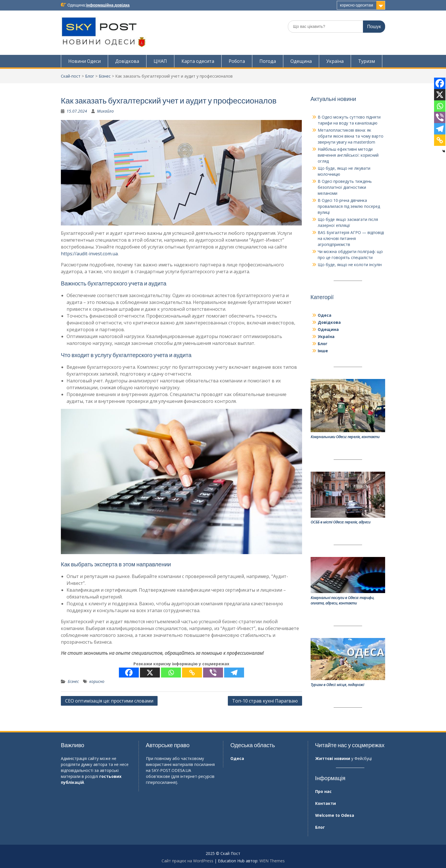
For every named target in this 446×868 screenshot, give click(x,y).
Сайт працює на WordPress (187, 861)
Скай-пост (71, 76)
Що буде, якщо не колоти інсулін (350, 265)
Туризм (366, 61)
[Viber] (213, 673)
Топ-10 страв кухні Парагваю (265, 701)
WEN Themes (272, 861)
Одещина (301, 61)
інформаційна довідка (108, 5)
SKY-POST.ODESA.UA (171, 770)
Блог (90, 76)
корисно (97, 681)
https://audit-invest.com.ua (89, 254)
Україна (335, 61)
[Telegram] (234, 673)
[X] (150, 673)
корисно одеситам (357, 5)
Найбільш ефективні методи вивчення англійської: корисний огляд (348, 155)
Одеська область (253, 745)
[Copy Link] (192, 673)
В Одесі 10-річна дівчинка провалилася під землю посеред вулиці (349, 206)
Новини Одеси (84, 61)
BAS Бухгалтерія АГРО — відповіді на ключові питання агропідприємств (351, 238)
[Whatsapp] (171, 673)
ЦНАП (160, 61)
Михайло (105, 111)
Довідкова (127, 61)
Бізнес (105, 76)
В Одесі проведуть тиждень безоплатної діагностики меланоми (345, 187)
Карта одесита (198, 61)
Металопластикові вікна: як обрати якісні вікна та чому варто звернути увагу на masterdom (351, 136)
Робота (237, 61)
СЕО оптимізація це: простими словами (109, 701)
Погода (268, 61)
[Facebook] (129, 673)
